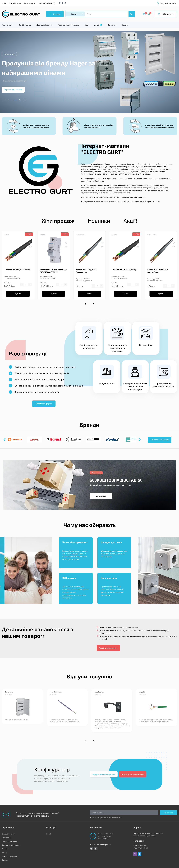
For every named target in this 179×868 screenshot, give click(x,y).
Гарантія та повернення (68, 25)
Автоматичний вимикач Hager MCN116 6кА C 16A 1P (54, 271)
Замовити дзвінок (30, 3)
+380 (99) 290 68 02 (46, 3)
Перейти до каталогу (108, 648)
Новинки (99, 220)
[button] (25, 100)
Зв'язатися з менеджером (133, 774)
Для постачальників (10, 856)
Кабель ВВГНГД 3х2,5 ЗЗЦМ (18, 269)
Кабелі (48, 834)
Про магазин (7, 25)
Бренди (5, 852)
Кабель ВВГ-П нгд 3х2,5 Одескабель (86, 271)
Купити (18, 294)
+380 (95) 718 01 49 (141, 848)
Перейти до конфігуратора (104, 774)
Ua (5, 3)
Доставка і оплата (44, 25)
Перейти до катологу (13, 90)
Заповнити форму (44, 404)
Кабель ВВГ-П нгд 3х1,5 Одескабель (158, 271)
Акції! (130, 220)
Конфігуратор (25, 25)
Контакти (112, 25)
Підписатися (169, 813)
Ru (3, 3)
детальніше (101, 496)
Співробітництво (15, 3)
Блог (87, 25)
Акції (98, 25)
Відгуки (125, 25)
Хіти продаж (58, 220)
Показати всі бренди (160, 440)
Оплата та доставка (9, 841)
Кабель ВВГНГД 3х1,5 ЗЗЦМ (125, 269)
